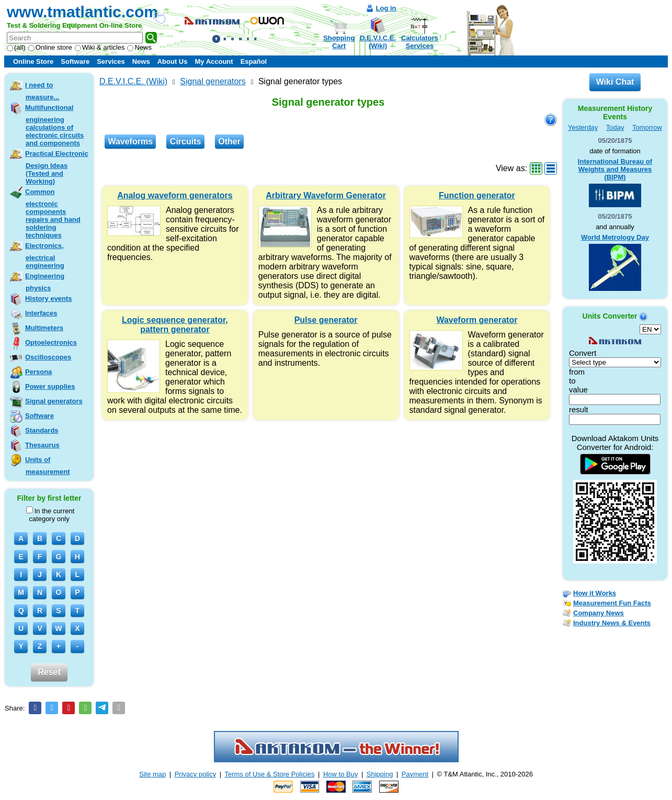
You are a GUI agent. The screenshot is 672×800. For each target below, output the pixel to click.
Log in (386, 8)
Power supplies (50, 386)
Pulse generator (326, 320)
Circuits (186, 142)
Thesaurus (42, 445)
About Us (173, 61)
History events (49, 298)
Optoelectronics (51, 342)
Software (75, 61)
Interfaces (41, 313)
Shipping (380, 774)
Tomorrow (647, 127)
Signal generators (54, 401)
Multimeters (44, 328)
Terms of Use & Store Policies (270, 774)
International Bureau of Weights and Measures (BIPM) (615, 169)
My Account (214, 61)
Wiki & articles (100, 47)
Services (111, 61)
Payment (415, 774)
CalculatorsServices (420, 42)
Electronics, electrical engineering (45, 256)
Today (615, 127)
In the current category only (50, 515)
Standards (42, 430)
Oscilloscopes (48, 357)
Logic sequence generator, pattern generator (175, 325)
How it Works (595, 593)
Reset (49, 672)
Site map (152, 774)
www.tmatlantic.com (82, 12)
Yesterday (583, 127)
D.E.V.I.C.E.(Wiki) (378, 42)
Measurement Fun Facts (612, 603)
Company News (599, 613)
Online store (50, 47)
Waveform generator (477, 320)
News (139, 47)
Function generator (477, 195)
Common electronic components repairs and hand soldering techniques (53, 213)
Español (254, 61)
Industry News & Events (612, 623)
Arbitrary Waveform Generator (326, 195)
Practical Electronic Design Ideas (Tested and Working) (57, 167)
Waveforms (130, 142)
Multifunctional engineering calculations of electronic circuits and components (54, 125)
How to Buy (340, 774)
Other (229, 142)
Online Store (33, 61)
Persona (38, 372)
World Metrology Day (615, 237)
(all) (16, 47)
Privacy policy (195, 774)
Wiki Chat (615, 82)
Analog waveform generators (175, 195)
